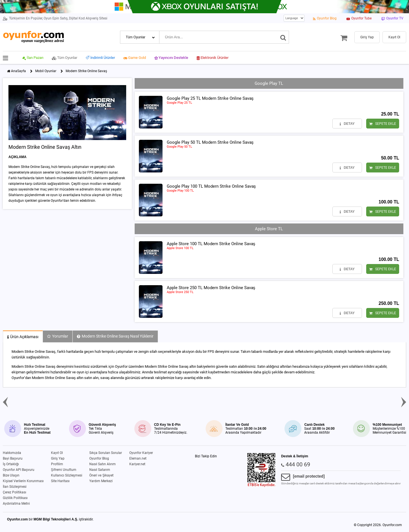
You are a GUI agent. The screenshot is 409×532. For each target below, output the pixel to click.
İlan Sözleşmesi (15, 487)
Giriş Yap (58, 458)
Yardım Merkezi (101, 481)
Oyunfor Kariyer (141, 453)
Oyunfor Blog (99, 458)
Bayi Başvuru (13, 458)
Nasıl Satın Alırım (103, 464)
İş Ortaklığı (11, 464)
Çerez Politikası (15, 492)
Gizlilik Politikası (15, 498)
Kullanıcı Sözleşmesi (67, 475)
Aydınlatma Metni (16, 504)
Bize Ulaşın (11, 475)
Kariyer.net (137, 464)
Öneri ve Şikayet (101, 475)
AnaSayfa (18, 71)
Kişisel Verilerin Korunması (23, 481)
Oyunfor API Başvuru (19, 470)
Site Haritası (60, 481)
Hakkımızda (12, 453)
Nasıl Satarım (100, 470)
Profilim (57, 464)
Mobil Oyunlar (46, 71)
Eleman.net (138, 458)
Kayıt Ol (57, 453)
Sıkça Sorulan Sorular (106, 453)
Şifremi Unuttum (64, 470)
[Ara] (283, 37)
